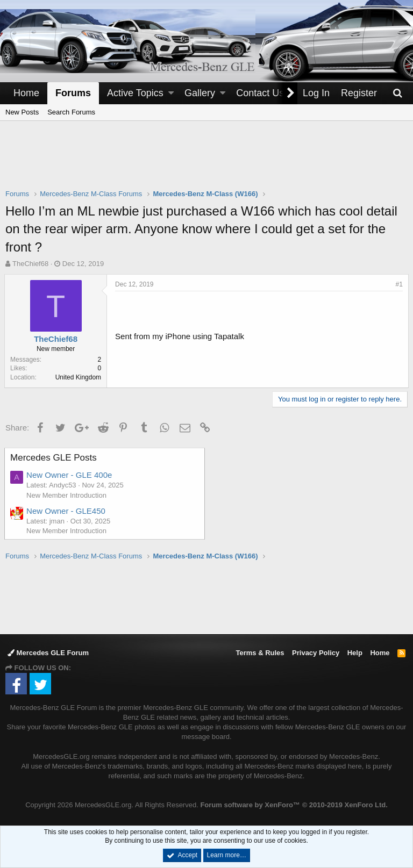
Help (355, 653)
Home (26, 93)
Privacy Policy (316, 653)
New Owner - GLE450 (67, 511)
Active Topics (135, 93)
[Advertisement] (206, 162)
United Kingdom (79, 377)
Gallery (200, 93)
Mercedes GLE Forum (48, 653)
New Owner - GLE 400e (70, 475)
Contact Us (260, 93)
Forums (73, 93)
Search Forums (71, 112)
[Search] (397, 93)
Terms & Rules (260, 653)
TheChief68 (30, 264)
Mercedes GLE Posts (55, 458)
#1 (398, 284)
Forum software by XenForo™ (294, 805)
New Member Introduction (67, 495)
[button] (171, 93)
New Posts (22, 112)
